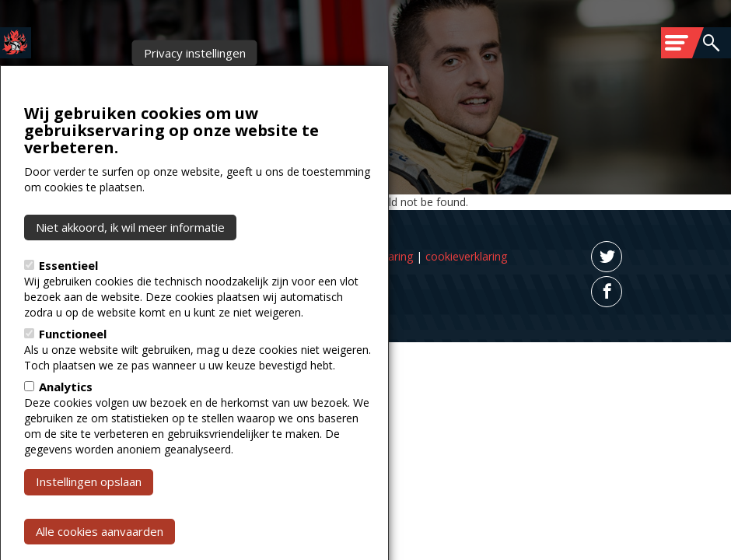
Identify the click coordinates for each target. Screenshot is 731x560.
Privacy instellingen (195, 84)
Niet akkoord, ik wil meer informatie (130, 258)
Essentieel (68, 296)
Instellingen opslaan (89, 513)
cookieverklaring (466, 256)
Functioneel (73, 365)
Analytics (66, 418)
